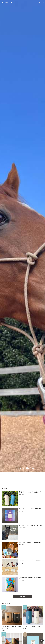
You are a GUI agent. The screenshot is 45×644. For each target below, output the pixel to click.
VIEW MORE (22, 596)
